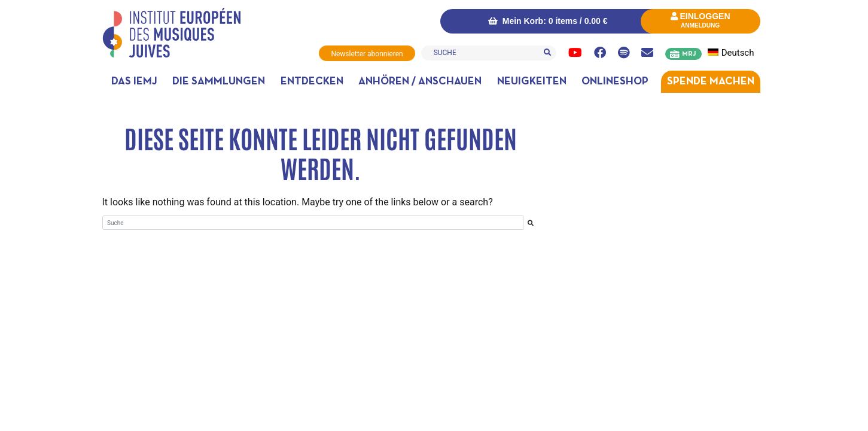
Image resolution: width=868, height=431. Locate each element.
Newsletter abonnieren (367, 54)
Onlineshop (615, 82)
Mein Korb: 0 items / (548, 21)
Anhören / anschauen (420, 82)
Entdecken (312, 82)
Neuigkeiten (532, 82)
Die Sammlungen (219, 82)
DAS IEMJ (134, 82)
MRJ (689, 54)
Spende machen (711, 82)
